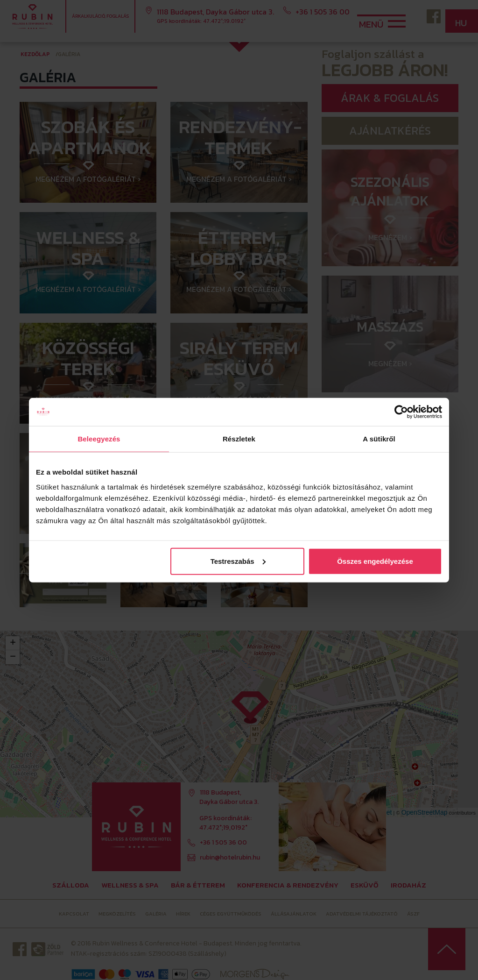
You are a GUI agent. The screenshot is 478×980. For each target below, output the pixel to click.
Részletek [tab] (239, 439)
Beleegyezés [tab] (99, 439)
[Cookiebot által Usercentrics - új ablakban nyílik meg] (401, 412)
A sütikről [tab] (379, 439)
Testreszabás (238, 561)
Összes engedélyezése (375, 561)
